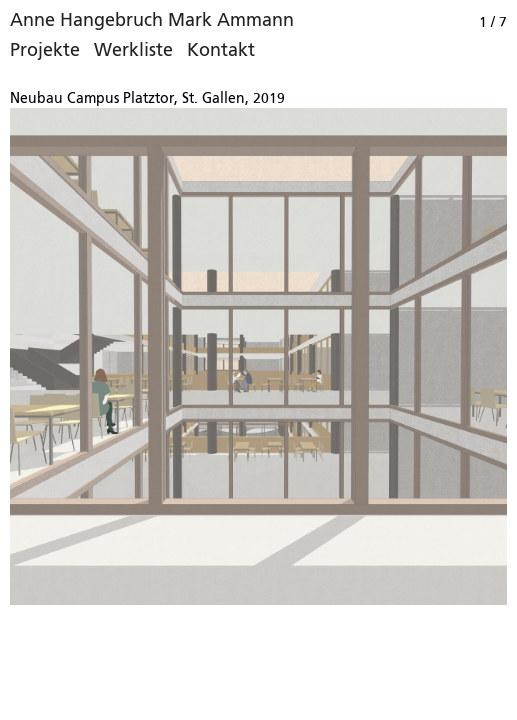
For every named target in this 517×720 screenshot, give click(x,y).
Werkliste (133, 51)
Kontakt (221, 51)
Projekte (45, 51)
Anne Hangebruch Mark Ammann (152, 21)
